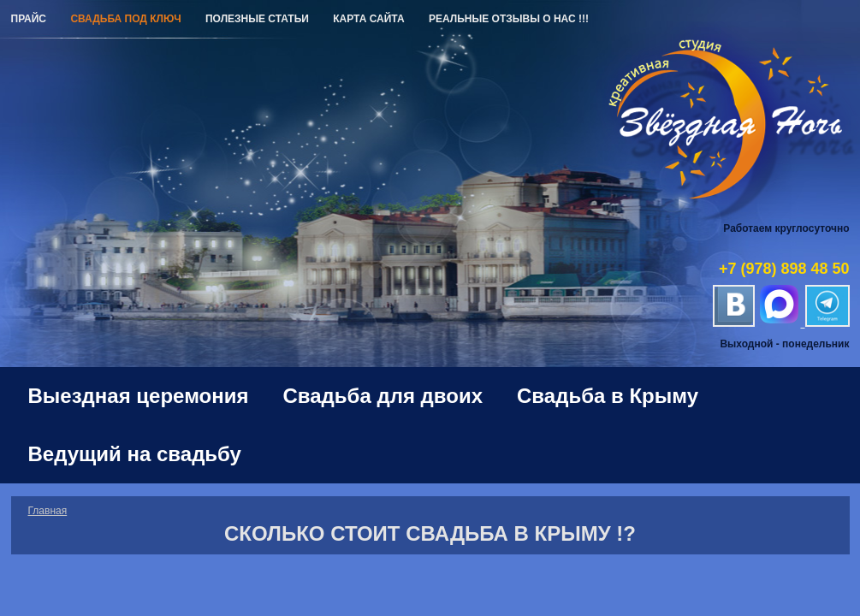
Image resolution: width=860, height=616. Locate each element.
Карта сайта (368, 19)
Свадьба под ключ (125, 19)
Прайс (29, 19)
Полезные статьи (257, 19)
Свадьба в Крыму (608, 396)
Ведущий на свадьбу (135, 454)
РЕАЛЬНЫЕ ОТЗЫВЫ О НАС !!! (509, 19)
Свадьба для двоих (383, 396)
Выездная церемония (139, 396)
